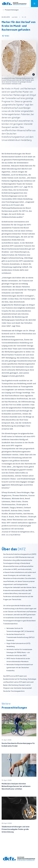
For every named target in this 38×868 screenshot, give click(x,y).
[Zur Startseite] (14, 4)
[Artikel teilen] (5, 36)
